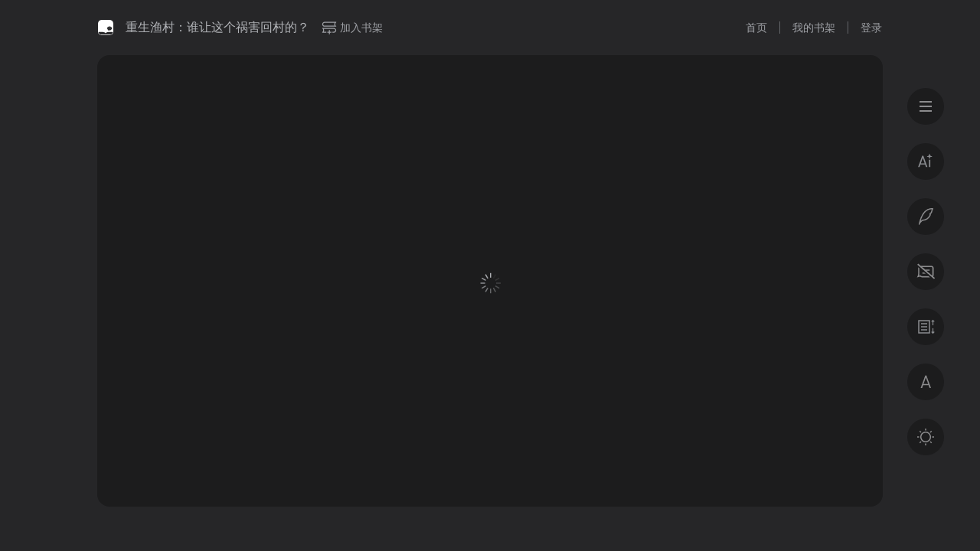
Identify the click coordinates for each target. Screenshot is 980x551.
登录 (871, 28)
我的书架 (814, 28)
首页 (756, 28)
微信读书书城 (106, 28)
